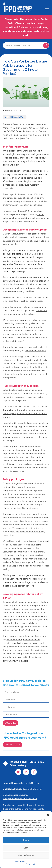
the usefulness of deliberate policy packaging (24, 534)
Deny (26, 848)
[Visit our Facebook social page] (34, 772)
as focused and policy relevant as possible (21, 642)
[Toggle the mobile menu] (47, 10)
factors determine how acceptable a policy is (23, 216)
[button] (48, 815)
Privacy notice (31, 864)
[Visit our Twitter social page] (18, 772)
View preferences (26, 855)
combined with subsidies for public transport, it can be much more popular (25, 374)
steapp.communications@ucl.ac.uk (20, 799)
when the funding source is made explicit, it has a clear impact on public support (25, 414)
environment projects (35, 351)
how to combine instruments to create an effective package (24, 581)
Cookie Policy (19, 862)
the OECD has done (29, 630)
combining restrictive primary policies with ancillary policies (24, 554)
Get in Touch (13, 744)
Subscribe (11, 723)
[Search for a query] (46, 46)
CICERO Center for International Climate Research (24, 133)
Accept (26, 840)
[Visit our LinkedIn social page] (26, 772)
